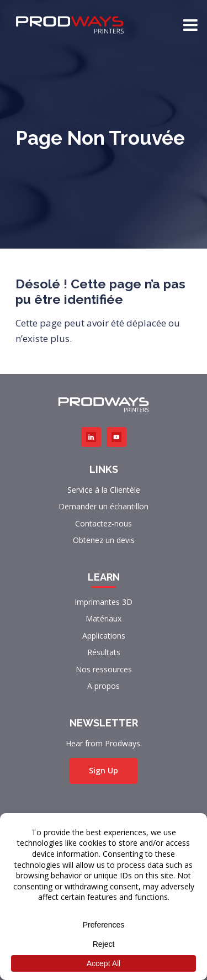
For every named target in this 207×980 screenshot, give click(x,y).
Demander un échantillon (104, 506)
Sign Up (104, 770)
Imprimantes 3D (104, 602)
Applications (104, 636)
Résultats (104, 652)
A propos (104, 686)
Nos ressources (104, 669)
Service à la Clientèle (104, 490)
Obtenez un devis (104, 540)
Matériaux (104, 618)
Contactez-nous (104, 523)
